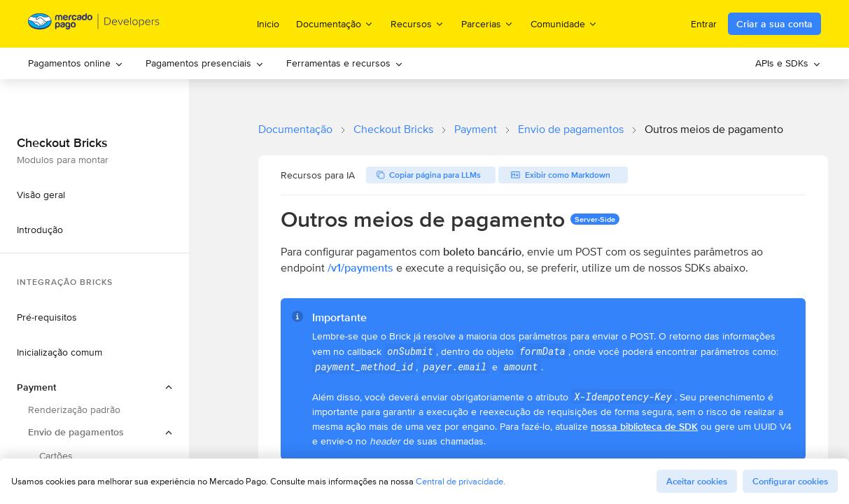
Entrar (704, 24)
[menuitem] (76, 63)
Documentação (295, 129)
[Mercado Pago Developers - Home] (94, 24)
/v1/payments (360, 268)
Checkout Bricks (393, 129)
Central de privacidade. (461, 481)
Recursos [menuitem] (418, 23)
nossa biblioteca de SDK (644, 426)
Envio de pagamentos (571, 129)
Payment (476, 129)
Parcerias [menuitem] (487, 23)
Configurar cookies (790, 481)
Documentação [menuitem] (335, 23)
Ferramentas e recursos (345, 63)
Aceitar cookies (697, 481)
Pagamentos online (76, 63)
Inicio (268, 24)
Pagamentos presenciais (205, 63)
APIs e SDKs (788, 63)
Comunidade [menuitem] (564, 23)
